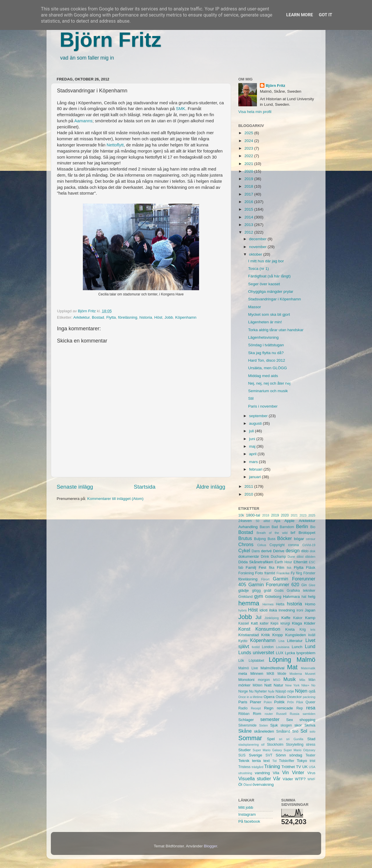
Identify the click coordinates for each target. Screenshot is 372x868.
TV (299, 767)
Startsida (145, 487)
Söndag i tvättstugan (266, 345)
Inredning (287, 610)
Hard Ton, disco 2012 (267, 360)
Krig (303, 630)
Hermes (268, 604)
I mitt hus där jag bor (266, 261)
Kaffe (286, 618)
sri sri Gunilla (291, 739)
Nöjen (301, 691)
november (258, 247)
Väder (288, 779)
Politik (279, 702)
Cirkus (262, 545)
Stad (311, 739)
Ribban (244, 714)
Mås (302, 680)
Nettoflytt (115, 145)
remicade (285, 708)
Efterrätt (301, 562)
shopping (307, 720)
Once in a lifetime (251, 697)
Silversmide (247, 725)
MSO (277, 680)
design (293, 550)
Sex (290, 720)
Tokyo (302, 761)
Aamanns (83, 121)
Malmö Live (248, 668)
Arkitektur (81, 317)
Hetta (280, 604)
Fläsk (311, 567)
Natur (278, 685)
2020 (249, 171)
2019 (249, 179)
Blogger (210, 846)
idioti (264, 610)
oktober (256, 254)
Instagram (247, 814)
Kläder (310, 623)
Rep (300, 708)
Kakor (298, 618)
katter (264, 623)
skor (298, 725)
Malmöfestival (272, 668)
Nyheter (261, 691)
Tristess (244, 767)
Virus (311, 773)
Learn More (300, 15)
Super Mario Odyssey (299, 750)
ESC (312, 562)
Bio (313, 527)
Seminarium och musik (268, 391)
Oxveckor (294, 697)
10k (241, 515)
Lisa (282, 641)
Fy (293, 573)
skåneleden (264, 731)
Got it (325, 15)
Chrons (246, 544)
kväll (312, 635)
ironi (300, 610)
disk (313, 551)
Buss (272, 539)
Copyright (277, 545)
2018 (249, 186)
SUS (242, 755)
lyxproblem (306, 653)
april (253, 454)
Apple (290, 521)
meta (243, 674)
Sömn (281, 755)
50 (257, 521)
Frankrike (283, 573)
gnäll (268, 591)
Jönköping (272, 618)
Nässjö (281, 691)
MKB (270, 674)
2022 (249, 156)
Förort (265, 579)
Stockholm (275, 745)
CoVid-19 (309, 545)
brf (293, 533)
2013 (249, 225)
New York (293, 685)
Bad (275, 527)
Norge (243, 691)
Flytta (111, 317)
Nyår (271, 691)
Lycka (290, 653)
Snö (295, 731)
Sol (304, 731)
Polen (268, 702)
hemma (249, 603)
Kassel (244, 623)
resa (311, 708)
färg (299, 573)
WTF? (300, 779)
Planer (256, 702)
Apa (277, 521)
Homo (310, 604)
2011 (249, 486)
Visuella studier (255, 779)
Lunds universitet (256, 652)
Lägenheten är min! (265, 322)
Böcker (285, 538)
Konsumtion (268, 629)
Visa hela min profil (255, 112)
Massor (255, 307)
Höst (158, 317)
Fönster (309, 573)
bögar (299, 539)
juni (253, 439)
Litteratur (295, 641)
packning (309, 697)
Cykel (244, 550)
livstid (256, 647)
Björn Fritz (110, 40)
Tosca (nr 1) (259, 269)
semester (270, 719)
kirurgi (285, 623)
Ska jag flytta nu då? (266, 353)
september (259, 416)
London (268, 647)
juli (252, 431)
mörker (244, 685)
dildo (305, 551)
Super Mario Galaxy (267, 750)
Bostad (98, 317)
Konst (244, 629)
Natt (268, 685)
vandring (262, 773)
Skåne (245, 731)
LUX (280, 653)
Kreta (290, 629)
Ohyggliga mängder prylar (271, 292)
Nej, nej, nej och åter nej (269, 383)
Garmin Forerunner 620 (274, 584)
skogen (286, 725)
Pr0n (290, 702)
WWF (311, 779)
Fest (262, 567)
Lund (310, 646)
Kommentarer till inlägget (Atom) (115, 499)
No (313, 685)
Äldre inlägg (211, 487)
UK (305, 767)
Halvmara (291, 597)
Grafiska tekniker (301, 591)
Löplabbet (256, 661)
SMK (180, 109)
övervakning (263, 784)
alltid (267, 521)
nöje (291, 691)
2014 (249, 217)
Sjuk (274, 725)
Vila (276, 773)
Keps (275, 623)
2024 (249, 141)
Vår (277, 779)
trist (312, 761)
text (267, 761)
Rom (257, 714)
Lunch (297, 647)
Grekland (245, 597)
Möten (257, 685)
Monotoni (246, 680)
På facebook (249, 821)
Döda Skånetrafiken (256, 562)
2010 (249, 494)
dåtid (300, 557)
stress (311, 745)
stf (263, 745)
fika (272, 568)
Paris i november (263, 406)
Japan (310, 610)
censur (311, 539)
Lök (241, 661)
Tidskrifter (287, 761)
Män (312, 680)
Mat (292, 667)
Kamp (310, 618)
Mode (282, 674)
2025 (249, 133)
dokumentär (249, 556)
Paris (243, 702)
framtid (270, 573)
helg (312, 597)
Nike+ (305, 685)
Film (280, 567)
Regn (269, 708)
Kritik (266, 635)
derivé (266, 551)
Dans (256, 551)
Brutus (245, 538)
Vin (286, 772)
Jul (259, 617)
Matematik (308, 668)
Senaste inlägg (75, 487)
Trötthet (288, 767)
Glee (312, 585)
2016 (249, 202)
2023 (249, 148)
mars (254, 462)
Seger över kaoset (264, 284)
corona (293, 545)
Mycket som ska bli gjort (269, 314)
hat (304, 597)
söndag (296, 755)
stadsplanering (248, 745)
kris (313, 630)
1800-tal (253, 515)
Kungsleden (295, 635)
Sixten (263, 725)
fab (241, 568)
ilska (273, 610)
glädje (244, 590)
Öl (240, 784)
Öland (247, 785)
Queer (310, 702)
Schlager (246, 720)
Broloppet (307, 533)
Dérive (279, 551)
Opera (269, 697)
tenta (256, 761)
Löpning (280, 660)
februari (256, 469)
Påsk (300, 702)
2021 (249, 164)
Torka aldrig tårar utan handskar (276, 330)
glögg (256, 591)
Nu (251, 691)
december (258, 239)
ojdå (312, 691)
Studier (245, 750)
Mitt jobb (246, 807)
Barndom (287, 527)
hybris (243, 610)
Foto (259, 573)
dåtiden (310, 557)
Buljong (260, 539)
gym (259, 596)
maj (253, 446)
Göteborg (273, 597)
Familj (251, 567)
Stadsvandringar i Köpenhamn (275, 299)
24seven (245, 521)
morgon (264, 680)
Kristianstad (249, 635)
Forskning (246, 573)
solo (312, 731)
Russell (281, 714)
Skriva (310, 725)
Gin (304, 585)
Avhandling (248, 527)
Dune (291, 557)
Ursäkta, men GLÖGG (268, 368)
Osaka (281, 697)
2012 (249, 232)
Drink (265, 557)
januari (255, 477)
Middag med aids (263, 376)
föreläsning (128, 317)
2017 (249, 194)
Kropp (278, 635)
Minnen (257, 674)
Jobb (169, 317)
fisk (289, 568)
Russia (295, 714)
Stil (251, 398)
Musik (289, 679)
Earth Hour (283, 562)
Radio (243, 708)
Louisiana (283, 647)
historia (146, 317)
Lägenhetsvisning (263, 337)
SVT (269, 755)
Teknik (244, 761)
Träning (272, 766)
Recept (256, 708)
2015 (249, 209)
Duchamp (278, 557)
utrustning (245, 773)
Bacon (264, 527)
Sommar (250, 738)
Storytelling (295, 745)
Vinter (298, 772)
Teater (310, 755)
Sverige (255, 755)
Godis (279, 591)
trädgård (257, 767)
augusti (256, 423)
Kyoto (243, 641)
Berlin (302, 526)
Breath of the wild (272, 533)
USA (312, 767)
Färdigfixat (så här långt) (269, 276)
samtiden (309, 714)
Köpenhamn (186, 317)
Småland (283, 731)
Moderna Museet (302, 674)
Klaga (297, 623)
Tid (274, 761)
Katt (254, 623)
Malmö (306, 660)
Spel (271, 739)
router (269, 714)
